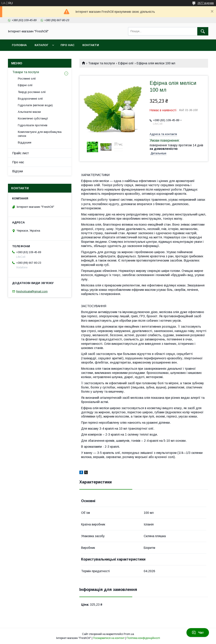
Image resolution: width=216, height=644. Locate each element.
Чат (198, 633)
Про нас (68, 45)
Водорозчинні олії (30, 99)
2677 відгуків (206, 3)
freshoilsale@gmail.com (32, 291)
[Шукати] (203, 31)
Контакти (91, 45)
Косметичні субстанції (33, 118)
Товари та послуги (101, 63)
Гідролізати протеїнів (33, 125)
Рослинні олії (27, 79)
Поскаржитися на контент (109, 638)
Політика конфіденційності (143, 638)
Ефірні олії (126, 63)
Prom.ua (129, 634)
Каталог (41, 45)
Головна (19, 45)
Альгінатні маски (29, 112)
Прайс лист (21, 153)
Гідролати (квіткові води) (35, 105)
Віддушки (25, 142)
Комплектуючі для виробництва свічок (40, 134)
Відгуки (18, 171)
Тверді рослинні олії (32, 92)
